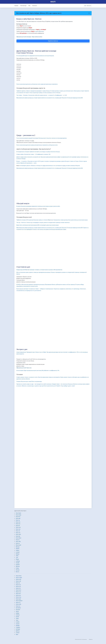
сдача (17, 612)
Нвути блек (19, 576)
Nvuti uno (18, 533)
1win (17, 558)
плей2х (18, 623)
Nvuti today (19, 516)
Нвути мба (18, 605)
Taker (17, 556)
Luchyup (18, 562)
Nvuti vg (18, 521)
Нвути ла (18, 603)
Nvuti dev (18, 537)
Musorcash (18, 546)
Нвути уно (18, 596)
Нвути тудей (19, 578)
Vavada (18, 564)
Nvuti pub (18, 519)
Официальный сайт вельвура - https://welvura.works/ (29, 37)
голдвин (18, 628)
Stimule (18, 571)
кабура (17, 614)
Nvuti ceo (18, 523)
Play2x (17, 560)
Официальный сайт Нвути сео (24, 369)
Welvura (18, 567)
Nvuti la (18, 540)
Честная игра (23, 6)
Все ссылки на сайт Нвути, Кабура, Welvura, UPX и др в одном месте (53, 13)
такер (17, 619)
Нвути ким (18, 580)
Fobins (17, 569)
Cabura (17, 551)
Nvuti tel (18, 526)
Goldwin (18, 565)
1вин (17, 621)
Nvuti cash (18, 535)
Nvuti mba (18, 542)
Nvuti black (18, 514)
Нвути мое (18, 591)
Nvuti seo (27, 270)
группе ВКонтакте (40, 32)
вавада (18, 626)
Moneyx (18, 548)
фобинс (18, 632)
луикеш (18, 616)
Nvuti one (18, 530)
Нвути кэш (18, 598)
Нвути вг (18, 584)
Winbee (18, 555)
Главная (16, 6)
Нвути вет (18, 594)
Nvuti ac (18, 544)
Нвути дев (18, 600)
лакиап (18, 624)
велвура (18, 630)
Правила (91, 639)
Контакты (35, 6)
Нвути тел (18, 589)
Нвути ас (18, 607)
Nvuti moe (18, 528)
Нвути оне (18, 592)
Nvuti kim (18, 517)
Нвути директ (19, 601)
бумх (17, 635)
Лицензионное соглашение (81, 639)
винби (17, 617)
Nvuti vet (18, 532)
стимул (18, 633)
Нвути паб (18, 582)
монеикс (18, 610)
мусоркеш (18, 608)
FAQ (29, 6)
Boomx (17, 572)
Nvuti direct (19, 539)
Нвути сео (50, 220)
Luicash (18, 553)
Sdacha (18, 549)
